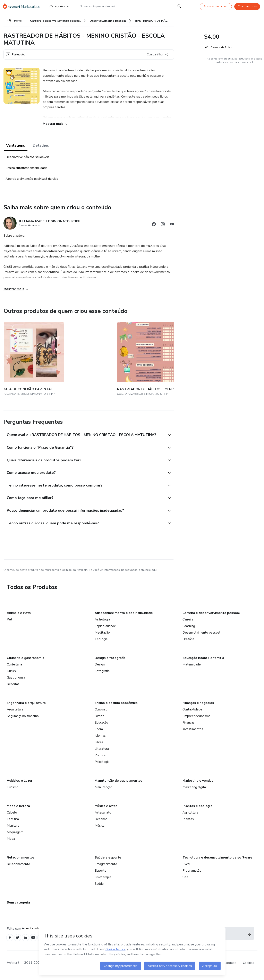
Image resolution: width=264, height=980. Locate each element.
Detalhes (41, 148)
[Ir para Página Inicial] (22, 7)
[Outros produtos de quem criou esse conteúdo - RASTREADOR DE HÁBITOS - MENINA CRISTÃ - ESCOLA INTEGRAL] (172, 357)
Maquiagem (15, 836)
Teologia (101, 643)
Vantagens (16, 148)
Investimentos (193, 733)
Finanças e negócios (198, 706)
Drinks (11, 674)
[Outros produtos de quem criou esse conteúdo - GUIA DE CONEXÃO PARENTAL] (26, 357)
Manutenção (103, 791)
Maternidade (192, 668)
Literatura (102, 752)
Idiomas (100, 739)
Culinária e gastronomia (25, 661)
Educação (101, 726)
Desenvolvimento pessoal (201, 636)
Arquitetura (15, 713)
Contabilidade (192, 713)
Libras (99, 746)
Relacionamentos (21, 861)
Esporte (100, 874)
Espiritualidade (105, 629)
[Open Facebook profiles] (10, 942)
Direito (100, 719)
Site (185, 881)
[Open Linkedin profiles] (28, 942)
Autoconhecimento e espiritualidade (124, 616)
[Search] (180, 7)
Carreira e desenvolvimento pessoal (211, 616)
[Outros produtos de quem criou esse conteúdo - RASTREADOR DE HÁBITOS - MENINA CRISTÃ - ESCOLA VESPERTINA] (124, 357)
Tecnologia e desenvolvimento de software (217, 861)
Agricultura (190, 816)
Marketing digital (195, 791)
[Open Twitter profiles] (19, 942)
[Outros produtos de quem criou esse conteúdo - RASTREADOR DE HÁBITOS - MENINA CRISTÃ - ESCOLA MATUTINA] (75, 357)
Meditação (102, 636)
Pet (10, 623)
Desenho (101, 823)
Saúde (99, 887)
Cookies (249, 968)
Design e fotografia (110, 661)
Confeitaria (14, 668)
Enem (99, 733)
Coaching (189, 629)
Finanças (189, 726)
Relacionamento (18, 868)
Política (100, 759)
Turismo (13, 791)
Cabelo (12, 816)
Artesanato (103, 816)
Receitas (13, 688)
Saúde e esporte (108, 861)
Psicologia (102, 765)
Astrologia (102, 623)
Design (100, 668)
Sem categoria (18, 906)
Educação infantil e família (203, 661)
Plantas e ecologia (197, 809)
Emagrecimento (106, 868)
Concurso (101, 713)
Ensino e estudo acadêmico (116, 706)
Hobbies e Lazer (20, 784)
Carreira (188, 623)
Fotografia (102, 674)
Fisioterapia (103, 881)
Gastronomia (16, 681)
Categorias (59, 7)
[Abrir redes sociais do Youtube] (172, 228)
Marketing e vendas (198, 784)
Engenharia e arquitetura (26, 706)
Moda (11, 842)
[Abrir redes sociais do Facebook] (154, 228)
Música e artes (106, 809)
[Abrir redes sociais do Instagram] (163, 228)
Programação (192, 874)
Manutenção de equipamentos (119, 784)
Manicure (13, 829)
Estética (13, 823)
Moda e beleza (18, 809)
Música (100, 829)
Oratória (188, 643)
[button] (84, 427)
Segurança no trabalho (23, 719)
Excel (186, 868)
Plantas (188, 823)
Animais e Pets (19, 616)
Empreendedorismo (197, 719)
